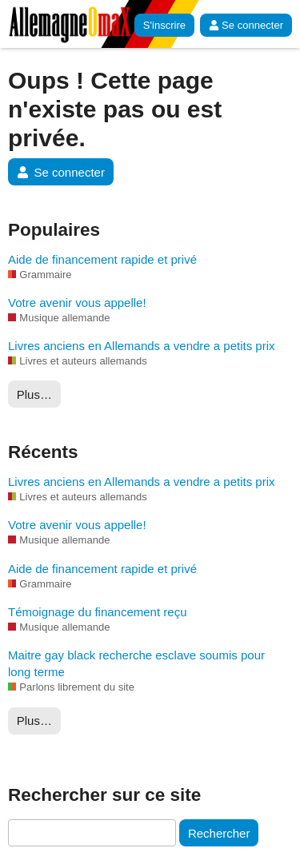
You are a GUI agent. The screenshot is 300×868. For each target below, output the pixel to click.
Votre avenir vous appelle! (77, 303)
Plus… (34, 394)
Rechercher (219, 833)
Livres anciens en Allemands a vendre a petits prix (142, 346)
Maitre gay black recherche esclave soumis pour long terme (136, 663)
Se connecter (246, 25)
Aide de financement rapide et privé (102, 259)
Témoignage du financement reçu (97, 612)
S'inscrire (164, 25)
